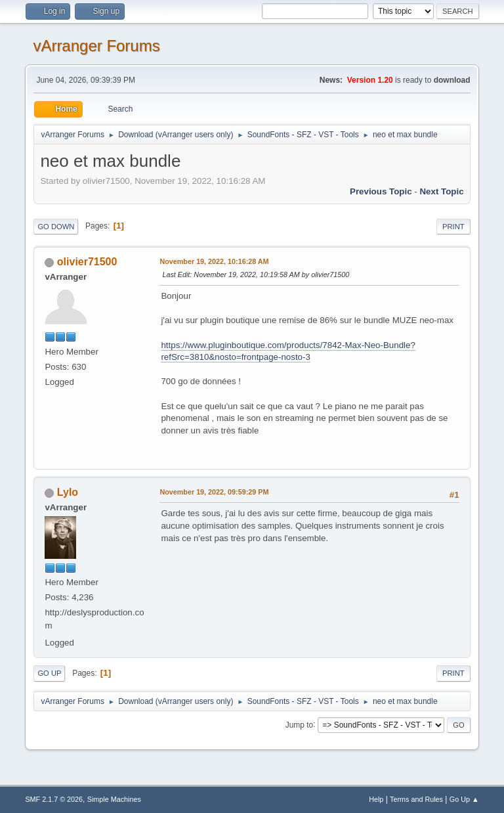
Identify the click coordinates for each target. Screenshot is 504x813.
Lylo (68, 492)
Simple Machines (114, 799)
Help (376, 799)
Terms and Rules (416, 799)
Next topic (441, 191)
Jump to (300, 724)
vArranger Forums (96, 46)
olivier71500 (87, 262)
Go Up (49, 673)
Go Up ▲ (464, 799)
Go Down (56, 227)
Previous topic (381, 191)
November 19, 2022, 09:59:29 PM (214, 492)
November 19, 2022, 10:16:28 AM (214, 261)
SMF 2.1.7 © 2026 (54, 799)
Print (453, 227)
